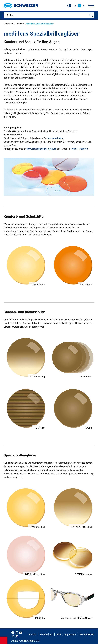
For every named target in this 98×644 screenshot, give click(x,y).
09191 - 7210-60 (80, 149)
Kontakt (33, 634)
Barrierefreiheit (87, 634)
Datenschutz (46, 634)
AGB (59, 634)
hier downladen (55, 138)
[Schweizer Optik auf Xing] (13, 636)
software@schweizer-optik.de (41, 149)
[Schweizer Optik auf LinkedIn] (17, 636)
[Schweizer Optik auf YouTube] (21, 633)
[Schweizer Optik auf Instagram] (17, 633)
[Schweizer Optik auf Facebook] (13, 633)
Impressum (70, 634)
